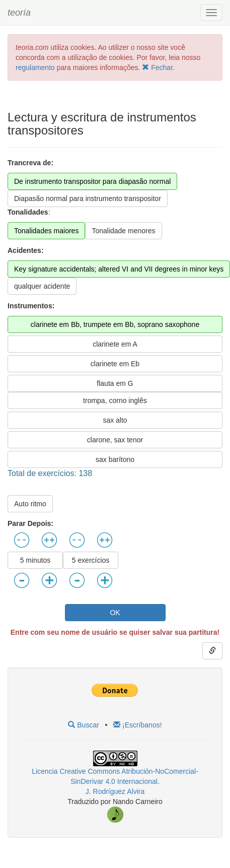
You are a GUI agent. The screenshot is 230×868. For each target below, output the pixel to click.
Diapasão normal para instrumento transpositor (88, 198)
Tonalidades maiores (46, 231)
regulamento (36, 68)
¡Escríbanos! (137, 725)
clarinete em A (115, 344)
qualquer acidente (42, 286)
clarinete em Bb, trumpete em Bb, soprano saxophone (115, 324)
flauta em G (115, 383)
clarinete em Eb (115, 364)
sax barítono (115, 459)
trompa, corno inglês (115, 400)
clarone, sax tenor (115, 440)
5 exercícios (91, 560)
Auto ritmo (30, 504)
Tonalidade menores (123, 231)
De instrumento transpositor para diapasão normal (92, 181)
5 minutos (35, 560)
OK (115, 613)
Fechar (157, 68)
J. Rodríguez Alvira (115, 791)
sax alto (115, 420)
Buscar (83, 725)
